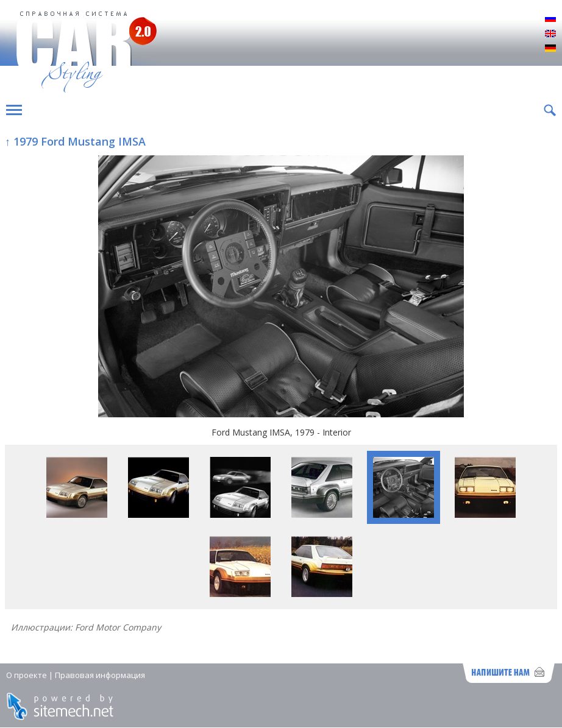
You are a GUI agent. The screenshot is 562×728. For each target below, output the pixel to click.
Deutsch (550, 49)
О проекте (27, 675)
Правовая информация (100, 675)
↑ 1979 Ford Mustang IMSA (75, 141)
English (550, 34)
